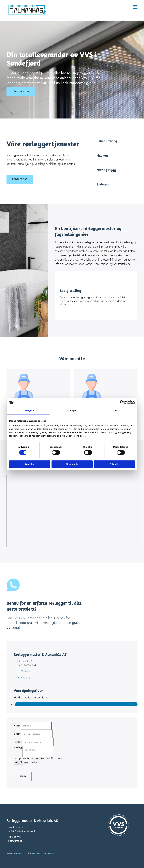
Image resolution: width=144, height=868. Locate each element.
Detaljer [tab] (72, 411)
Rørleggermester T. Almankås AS (32, 820)
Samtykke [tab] (29, 411)
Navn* (17, 726)
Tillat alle (114, 464)
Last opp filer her (22, 758)
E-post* (17, 734)
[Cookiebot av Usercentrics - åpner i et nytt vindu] (122, 402)
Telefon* (18, 742)
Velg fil (18, 762)
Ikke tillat (30, 464)
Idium (19, 853)
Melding (18, 748)
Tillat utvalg (72, 464)
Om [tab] (115, 411)
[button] (21, 92)
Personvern (49, 853)
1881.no (36, 853)
